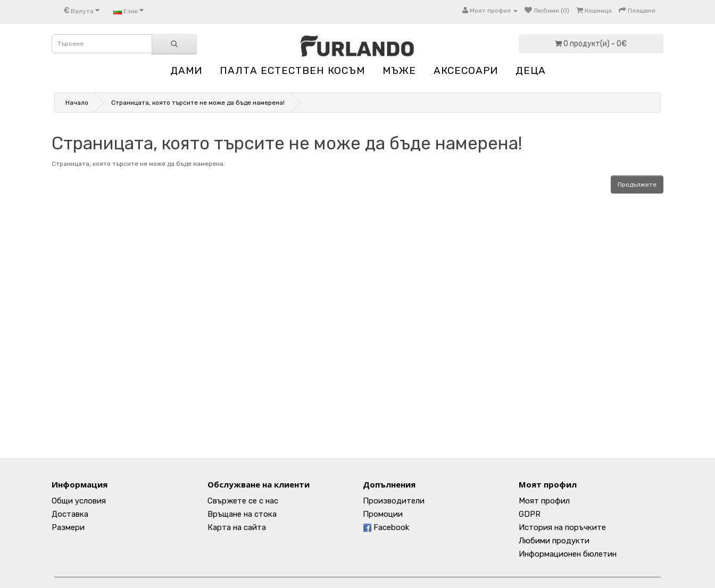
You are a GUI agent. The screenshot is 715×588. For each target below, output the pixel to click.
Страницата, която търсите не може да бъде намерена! (198, 103)
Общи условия (79, 501)
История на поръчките (562, 527)
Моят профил (544, 501)
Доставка (70, 514)
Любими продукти (554, 541)
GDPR (530, 514)
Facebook (386, 527)
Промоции (383, 514)
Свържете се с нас (243, 501)
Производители (394, 501)
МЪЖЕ (399, 70)
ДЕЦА (531, 70)
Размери (68, 527)
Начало (77, 103)
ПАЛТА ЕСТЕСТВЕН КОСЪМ (292, 70)
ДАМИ (186, 70)
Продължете (637, 184)
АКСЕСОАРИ (466, 70)
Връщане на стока (242, 514)
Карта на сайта (237, 527)
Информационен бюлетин (568, 554)
